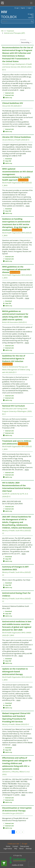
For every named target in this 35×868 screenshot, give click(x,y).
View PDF (7, 161)
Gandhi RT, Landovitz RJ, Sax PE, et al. (15, 494)
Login (17, 8)
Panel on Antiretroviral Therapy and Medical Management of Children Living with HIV (16, 370)
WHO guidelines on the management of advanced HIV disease (16, 269)
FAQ (16, 849)
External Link (8, 93)
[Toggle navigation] (31, 3)
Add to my (8, 98)
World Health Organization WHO (14, 183)
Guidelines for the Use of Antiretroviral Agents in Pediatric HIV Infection (14, 359)
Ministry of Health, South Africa (13, 531)
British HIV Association (10, 322)
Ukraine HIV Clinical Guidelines (17, 137)
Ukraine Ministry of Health (11, 140)
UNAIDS (29, 633)
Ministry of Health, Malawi (11, 724)
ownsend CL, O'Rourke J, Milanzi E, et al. (16, 772)
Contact (15, 846)
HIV (2, 31)
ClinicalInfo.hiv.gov (9, 64)
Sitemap (29, 849)
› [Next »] (19, 832)
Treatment (10, 31)
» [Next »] (22, 832)
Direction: (23, 40)
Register (23, 8)
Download (7, 159)
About (21, 849)
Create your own (13, 844)
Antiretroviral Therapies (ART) (15, 33)
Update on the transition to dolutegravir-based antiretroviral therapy (15, 672)
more (22, 90)
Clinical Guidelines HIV (13, 103)
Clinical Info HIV (8, 106)
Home (8, 846)
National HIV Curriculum (14, 406)
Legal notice (8, 849)
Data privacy (25, 846)
